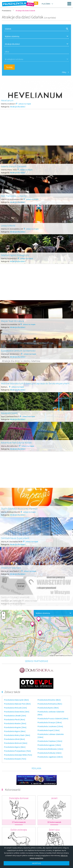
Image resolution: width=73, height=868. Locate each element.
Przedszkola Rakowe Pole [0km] (17, 704)
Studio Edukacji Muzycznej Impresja (19, 508)
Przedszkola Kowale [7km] (15, 759)
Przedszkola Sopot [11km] (49, 730)
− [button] (4, 617)
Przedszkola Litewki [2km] (15, 716)
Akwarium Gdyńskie (11, 568)
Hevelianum (7, 100)
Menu (69, 4)
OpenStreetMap (60, 655)
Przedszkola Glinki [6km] (14, 739)
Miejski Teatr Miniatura (12, 321)
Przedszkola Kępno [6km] (15, 731)
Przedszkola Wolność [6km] (16, 743)
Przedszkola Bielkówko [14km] (50, 749)
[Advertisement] (36, 126)
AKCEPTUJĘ (36, 863)
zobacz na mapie (25, 104)
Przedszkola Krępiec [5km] (15, 727)
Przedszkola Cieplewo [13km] (50, 741)
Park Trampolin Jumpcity (14, 196)
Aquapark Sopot (9, 413)
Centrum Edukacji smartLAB (15, 597)
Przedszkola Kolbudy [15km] (50, 753)
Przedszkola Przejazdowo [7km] (17, 751)
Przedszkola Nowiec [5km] (15, 723)
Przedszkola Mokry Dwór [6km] (17, 735)
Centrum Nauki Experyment (15, 538)
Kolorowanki (13, 790)
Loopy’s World (8, 225)
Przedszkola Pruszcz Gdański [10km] (53, 718)
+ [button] (3, 613)
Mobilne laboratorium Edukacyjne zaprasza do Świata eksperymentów (37, 383)
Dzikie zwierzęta (19, 830)
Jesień (54, 798)
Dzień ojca (54, 830)
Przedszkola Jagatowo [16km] (50, 757)
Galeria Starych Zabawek (14, 166)
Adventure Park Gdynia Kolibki (16, 443)
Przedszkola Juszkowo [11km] (50, 726)
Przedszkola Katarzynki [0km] (16, 700)
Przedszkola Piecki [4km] (15, 719)
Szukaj (9, 67)
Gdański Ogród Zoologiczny (15, 255)
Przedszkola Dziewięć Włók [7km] (18, 755)
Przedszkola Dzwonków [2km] (17, 712)
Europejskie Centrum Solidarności (18, 351)
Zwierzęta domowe (19, 798)
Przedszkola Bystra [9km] (48, 708)
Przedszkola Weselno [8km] (49, 700)
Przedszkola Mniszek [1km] (15, 708)
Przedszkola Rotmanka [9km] (50, 704)
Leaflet (51, 655)
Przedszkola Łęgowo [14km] (49, 745)
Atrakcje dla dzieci (18, 107)
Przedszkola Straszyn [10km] (50, 722)
